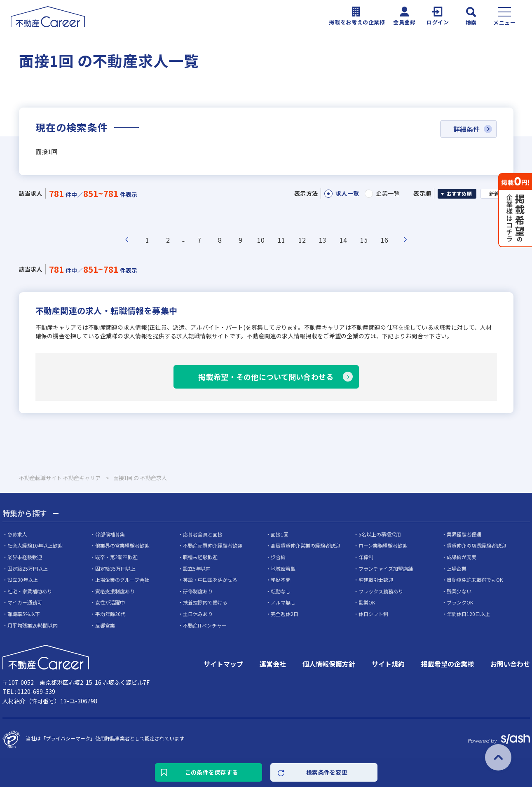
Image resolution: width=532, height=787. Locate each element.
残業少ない (459, 591)
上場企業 (457, 568)
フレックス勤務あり (381, 591)
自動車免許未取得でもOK (475, 580)
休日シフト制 (373, 614)
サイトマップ (223, 664)
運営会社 (273, 664)
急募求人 (17, 534)
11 (282, 240)
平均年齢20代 (110, 614)
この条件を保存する (212, 772)
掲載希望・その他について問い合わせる (266, 377)
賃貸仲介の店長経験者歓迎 (476, 545)
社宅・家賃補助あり (30, 591)
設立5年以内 (197, 568)
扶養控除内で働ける (205, 602)
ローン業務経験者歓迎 (383, 545)
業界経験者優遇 (464, 534)
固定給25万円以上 (28, 568)
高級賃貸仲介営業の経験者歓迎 (305, 545)
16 (385, 240)
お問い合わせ (510, 664)
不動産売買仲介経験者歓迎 (213, 545)
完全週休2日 (285, 614)
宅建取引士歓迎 (376, 580)
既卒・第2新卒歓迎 (116, 557)
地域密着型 (283, 568)
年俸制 (366, 557)
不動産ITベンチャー (205, 625)
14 (343, 240)
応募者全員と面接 (203, 534)
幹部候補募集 (110, 534)
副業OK (367, 602)
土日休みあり (198, 614)
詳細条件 (466, 129)
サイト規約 (388, 664)
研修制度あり (198, 591)
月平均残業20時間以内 (33, 625)
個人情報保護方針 (329, 664)
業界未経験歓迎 (25, 557)
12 (302, 240)
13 (323, 240)
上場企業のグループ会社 (122, 580)
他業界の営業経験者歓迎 (122, 545)
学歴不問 (281, 580)
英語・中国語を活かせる (210, 580)
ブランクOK (460, 602)
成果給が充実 (462, 557)
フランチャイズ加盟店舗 (386, 568)
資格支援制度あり (115, 591)
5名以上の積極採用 (380, 534)
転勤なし (281, 591)
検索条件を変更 (327, 772)
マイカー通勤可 (25, 602)
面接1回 (280, 534)
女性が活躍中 (110, 602)
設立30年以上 (23, 580)
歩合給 (278, 557)
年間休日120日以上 (468, 614)
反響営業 (105, 625)
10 (261, 240)
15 (364, 240)
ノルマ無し (283, 602)
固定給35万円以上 (115, 568)
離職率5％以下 (24, 614)
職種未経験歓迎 (200, 557)
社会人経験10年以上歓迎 (35, 545)
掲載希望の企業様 (448, 664)
